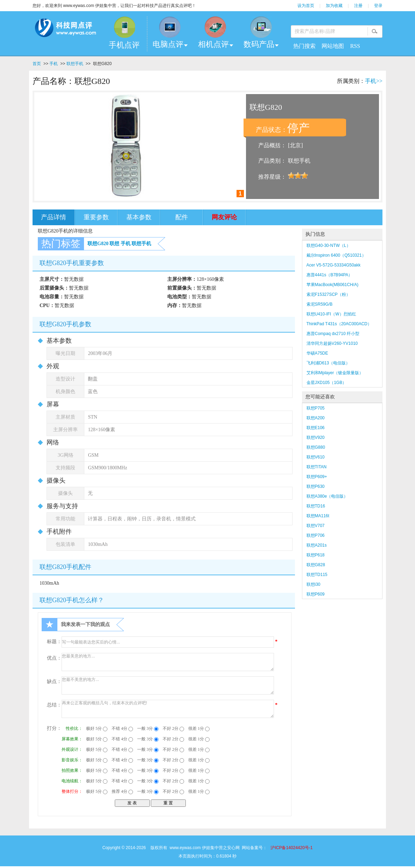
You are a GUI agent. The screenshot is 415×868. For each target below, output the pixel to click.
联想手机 (75, 64)
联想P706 (316, 535)
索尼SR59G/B (320, 304)
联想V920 (316, 437)
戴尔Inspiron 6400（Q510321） (336, 255)
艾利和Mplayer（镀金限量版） (335, 373)
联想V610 (316, 457)
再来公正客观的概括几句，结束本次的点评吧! (168, 709)
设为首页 (306, 6)
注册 (358, 6)
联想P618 (316, 555)
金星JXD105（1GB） (327, 383)
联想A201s (317, 545)
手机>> (374, 81)
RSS (355, 46)
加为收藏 (334, 6)
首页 (37, 64)
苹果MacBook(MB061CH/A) (333, 285)
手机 (54, 64)
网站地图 (333, 46)
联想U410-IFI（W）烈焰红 (331, 314)
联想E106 (316, 428)
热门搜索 (304, 46)
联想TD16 (316, 506)
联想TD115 (317, 575)
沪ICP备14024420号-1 (291, 848)
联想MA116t (318, 516)
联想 (114, 244)
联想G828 (316, 565)
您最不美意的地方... (168, 685)
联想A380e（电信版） (327, 496)
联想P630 (316, 486)
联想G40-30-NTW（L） (329, 246)
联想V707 (316, 526)
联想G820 (98, 244)
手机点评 (124, 45)
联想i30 (314, 584)
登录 (378, 6)
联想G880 (316, 447)
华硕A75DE (317, 353)
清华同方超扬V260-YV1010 (332, 343)
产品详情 (54, 217)
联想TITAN (317, 467)
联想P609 (316, 594)
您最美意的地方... (168, 662)
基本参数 (139, 217)
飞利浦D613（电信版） (328, 363)
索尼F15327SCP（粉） (328, 294)
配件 (182, 217)
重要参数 (96, 217)
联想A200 (316, 418)
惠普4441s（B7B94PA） (330, 275)
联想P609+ (317, 477)
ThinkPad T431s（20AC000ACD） (339, 324)
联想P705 (316, 408)
